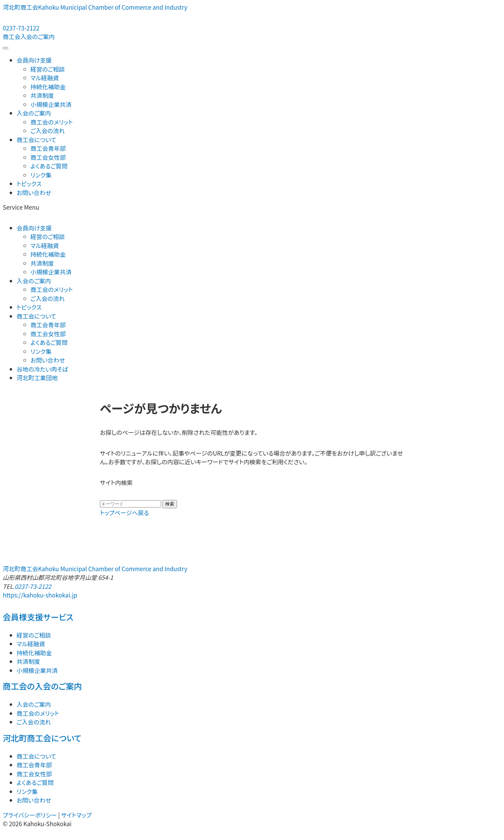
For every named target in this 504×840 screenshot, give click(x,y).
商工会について (36, 140)
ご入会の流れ (48, 131)
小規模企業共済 (51, 104)
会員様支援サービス (38, 617)
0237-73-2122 (33, 586)
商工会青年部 (48, 148)
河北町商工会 (95, 7)
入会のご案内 (34, 113)
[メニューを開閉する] (6, 48)
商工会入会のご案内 (29, 36)
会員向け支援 (34, 60)
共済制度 (42, 95)
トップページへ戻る (124, 513)
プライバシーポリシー (30, 815)
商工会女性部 (48, 157)
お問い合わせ (34, 193)
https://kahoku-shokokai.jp (40, 595)
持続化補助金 (48, 87)
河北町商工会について (42, 738)
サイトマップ (76, 815)
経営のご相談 (48, 69)
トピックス (29, 184)
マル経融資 (45, 78)
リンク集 (41, 175)
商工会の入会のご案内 (42, 686)
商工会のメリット (52, 122)
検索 (170, 504)
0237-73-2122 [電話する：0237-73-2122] (21, 28)
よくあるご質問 (49, 166)
